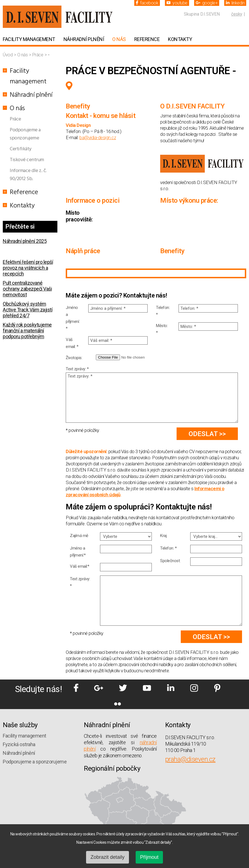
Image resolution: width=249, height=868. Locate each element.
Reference (147, 39)
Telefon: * (163, 311)
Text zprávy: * (77, 369)
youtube (177, 3)
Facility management (29, 39)
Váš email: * (72, 343)
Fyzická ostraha (19, 744)
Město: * (162, 329)
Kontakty (180, 39)
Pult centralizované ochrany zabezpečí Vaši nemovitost (27, 289)
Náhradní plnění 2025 (25, 241)
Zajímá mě (79, 536)
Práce (38, 55)
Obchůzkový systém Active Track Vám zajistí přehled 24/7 (28, 310)
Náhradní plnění (84, 39)
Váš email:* (80, 566)
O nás (119, 39)
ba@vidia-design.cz (98, 137)
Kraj (163, 536)
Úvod (8, 55)
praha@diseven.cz (190, 759)
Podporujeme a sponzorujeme (25, 134)
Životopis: (74, 358)
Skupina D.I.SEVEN (202, 14)
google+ (207, 3)
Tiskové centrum (27, 160)
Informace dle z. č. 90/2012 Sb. (28, 175)
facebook (147, 3)
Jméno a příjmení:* (78, 552)
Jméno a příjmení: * (73, 318)
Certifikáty (21, 149)
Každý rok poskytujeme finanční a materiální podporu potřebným (27, 331)
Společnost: (170, 561)
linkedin (235, 3)
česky (237, 14)
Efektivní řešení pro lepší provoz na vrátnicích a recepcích (28, 268)
